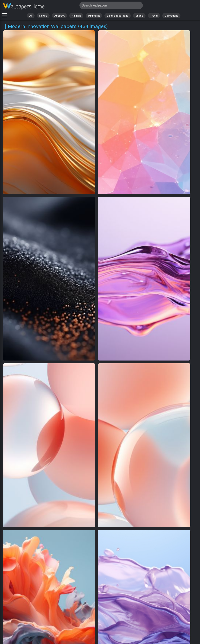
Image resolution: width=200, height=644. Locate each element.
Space (139, 16)
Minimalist (94, 16)
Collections (171, 16)
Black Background (118, 16)
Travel (154, 16)
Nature (43, 16)
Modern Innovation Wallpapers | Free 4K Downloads (24, 6)
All (31, 16)
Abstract (59, 16)
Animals (76, 16)
